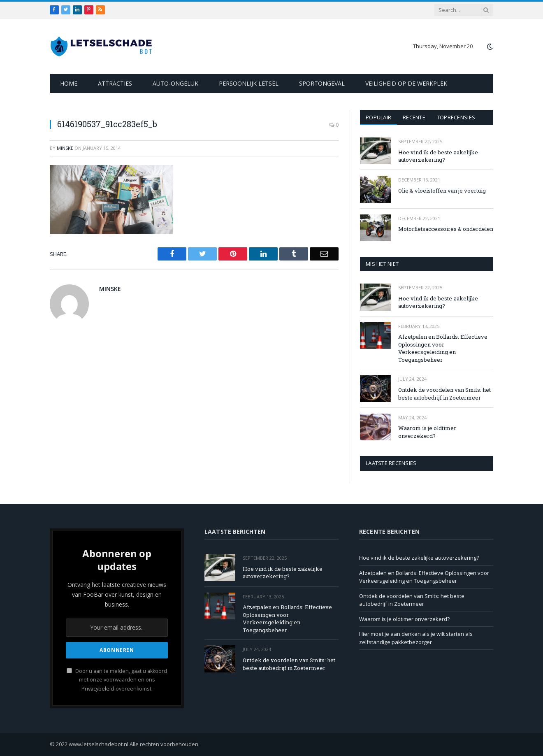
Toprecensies (456, 117)
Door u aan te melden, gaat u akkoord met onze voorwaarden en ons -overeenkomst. (117, 680)
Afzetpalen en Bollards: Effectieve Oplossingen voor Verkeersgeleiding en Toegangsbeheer (443, 348)
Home (69, 83)
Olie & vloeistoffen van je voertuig (442, 191)
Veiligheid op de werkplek (406, 83)
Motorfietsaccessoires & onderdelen (446, 229)
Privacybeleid (98, 689)
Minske (65, 148)
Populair (378, 117)
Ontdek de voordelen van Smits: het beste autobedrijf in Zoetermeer (444, 394)
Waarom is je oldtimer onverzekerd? (427, 432)
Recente (414, 117)
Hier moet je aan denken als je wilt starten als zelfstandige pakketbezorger (416, 638)
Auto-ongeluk (175, 83)
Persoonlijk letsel (249, 83)
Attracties (115, 83)
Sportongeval (322, 83)
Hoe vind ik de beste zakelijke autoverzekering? (438, 156)
